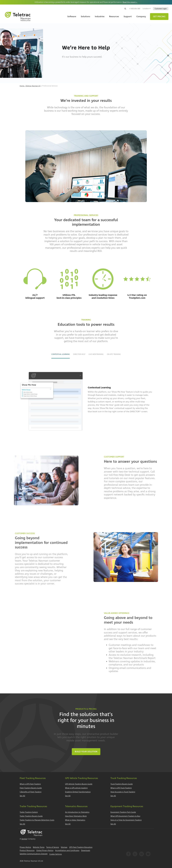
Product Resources (27, 851)
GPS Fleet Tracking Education (81, 847)
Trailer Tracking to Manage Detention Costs (37, 820)
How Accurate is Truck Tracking (123, 792)
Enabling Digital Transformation (78, 792)
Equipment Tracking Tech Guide (123, 812)
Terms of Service (53, 847)
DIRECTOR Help (79, 354)
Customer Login (161, 9)
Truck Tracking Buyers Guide (122, 784)
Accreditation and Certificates (67, 851)
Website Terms (39, 847)
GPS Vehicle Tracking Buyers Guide (79, 784)
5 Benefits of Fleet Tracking (31, 792)
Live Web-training (96, 354)
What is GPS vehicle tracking (76, 788)
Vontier (24, 839)
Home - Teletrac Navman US (30, 86)
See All (22, 796)
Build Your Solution (86, 752)
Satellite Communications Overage (34, 854)
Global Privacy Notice (45, 851)
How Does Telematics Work (76, 816)
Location (147, 9)
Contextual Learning (61, 354)
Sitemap (64, 847)
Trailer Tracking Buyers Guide (31, 816)
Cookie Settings (56, 854)
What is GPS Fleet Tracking (30, 784)
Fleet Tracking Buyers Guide (31, 788)
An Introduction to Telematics (77, 812)
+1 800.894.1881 (135, 9)
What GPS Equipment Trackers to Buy (125, 816)
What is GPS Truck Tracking (121, 788)
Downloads (86, 851)
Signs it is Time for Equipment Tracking (126, 820)
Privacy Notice (25, 847)
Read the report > (130, 2)
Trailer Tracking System (29, 812)
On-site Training (114, 354)
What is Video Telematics (75, 820)
